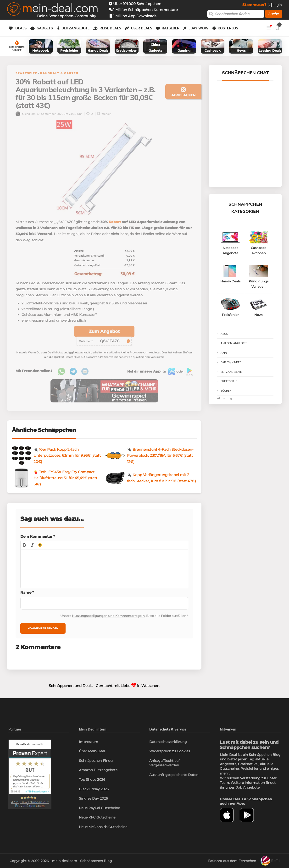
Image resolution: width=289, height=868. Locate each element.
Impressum (89, 742)
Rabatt (115, 222)
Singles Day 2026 (93, 798)
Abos (224, 334)
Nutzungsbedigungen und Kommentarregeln (108, 616)
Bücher (226, 391)
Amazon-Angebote (234, 343)
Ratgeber (171, 28)
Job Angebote (248, 787)
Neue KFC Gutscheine (97, 817)
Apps (224, 353)
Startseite (26, 73)
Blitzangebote (75, 28)
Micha (23, 114)
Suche (274, 14)
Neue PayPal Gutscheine (99, 808)
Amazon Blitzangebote (98, 770)
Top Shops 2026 (92, 780)
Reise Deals (110, 28)
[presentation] (25, 545)
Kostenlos (228, 28)
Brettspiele (229, 381)
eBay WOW (199, 28)
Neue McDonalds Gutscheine (103, 827)
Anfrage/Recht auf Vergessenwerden (164, 763)
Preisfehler (249, 769)
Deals (21, 28)
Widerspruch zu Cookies (170, 751)
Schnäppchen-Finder (96, 761)
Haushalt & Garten (59, 73)
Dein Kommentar (38, 536)
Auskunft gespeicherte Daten (174, 775)
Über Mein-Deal (92, 751)
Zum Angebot (104, 331)
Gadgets (45, 28)
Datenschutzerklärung (168, 742)
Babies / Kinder (231, 362)
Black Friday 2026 (94, 789)
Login (275, 5)
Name (27, 592)
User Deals (142, 28)
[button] (25, 545)
